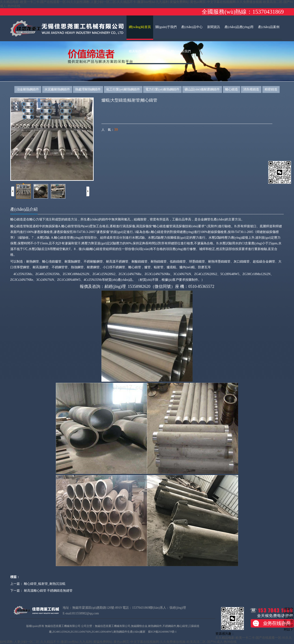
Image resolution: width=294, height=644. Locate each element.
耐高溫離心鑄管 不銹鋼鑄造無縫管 (48, 591)
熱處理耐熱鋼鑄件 (88, 89)
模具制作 (135, 51)
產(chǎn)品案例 (269, 27)
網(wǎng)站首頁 (140, 27)
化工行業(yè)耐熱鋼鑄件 (123, 89)
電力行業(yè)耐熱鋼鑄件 (162, 89)
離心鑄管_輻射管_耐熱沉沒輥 (45, 584)
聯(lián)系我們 (181, 51)
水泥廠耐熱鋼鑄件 (57, 89)
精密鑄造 (271, 89)
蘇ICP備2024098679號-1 (162, 632)
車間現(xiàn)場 (156, 51)
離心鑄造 (232, 89)
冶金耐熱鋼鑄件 (28, 89)
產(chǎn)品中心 (192, 27)
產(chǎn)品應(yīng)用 (239, 27)
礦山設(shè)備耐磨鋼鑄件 (202, 89)
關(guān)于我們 (166, 27)
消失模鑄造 (251, 89)
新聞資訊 (214, 27)
